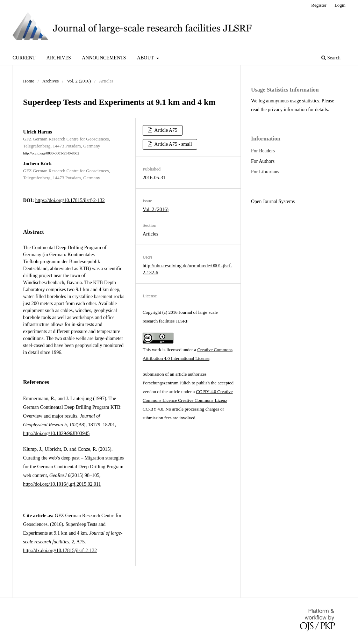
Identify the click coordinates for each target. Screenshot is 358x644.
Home (29, 81)
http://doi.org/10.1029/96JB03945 (56, 433)
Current (24, 58)
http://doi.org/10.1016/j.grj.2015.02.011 (62, 484)
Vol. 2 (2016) (79, 81)
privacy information (287, 110)
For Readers (263, 151)
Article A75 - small (173, 144)
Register (319, 5)
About (146, 58)
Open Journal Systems (273, 201)
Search (331, 58)
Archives (59, 58)
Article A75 (165, 130)
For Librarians (265, 172)
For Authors (263, 161)
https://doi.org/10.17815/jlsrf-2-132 (70, 200)
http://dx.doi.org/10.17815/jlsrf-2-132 (60, 551)
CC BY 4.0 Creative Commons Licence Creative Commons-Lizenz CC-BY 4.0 (188, 400)
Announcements (104, 58)
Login (340, 5)
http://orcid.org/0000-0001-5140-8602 (51, 153)
